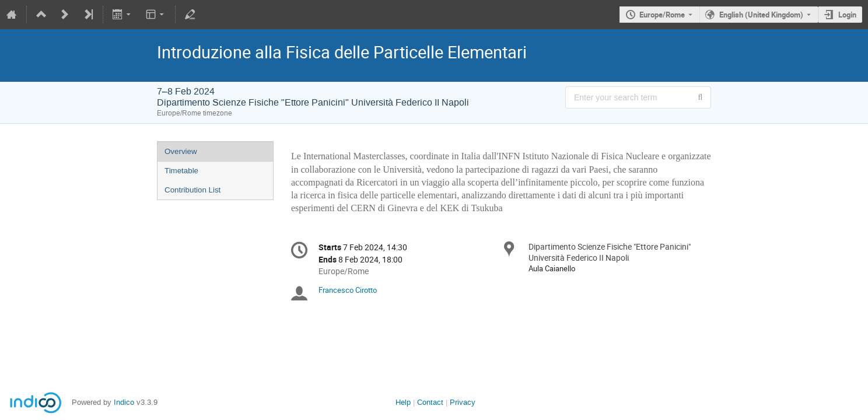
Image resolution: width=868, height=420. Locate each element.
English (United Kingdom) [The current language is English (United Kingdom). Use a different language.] (761, 15)
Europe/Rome (662, 15)
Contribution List (192, 190)
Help (403, 402)
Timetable (181, 171)
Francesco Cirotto (348, 290)
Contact (430, 402)
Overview (181, 151)
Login (847, 15)
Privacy (463, 402)
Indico (124, 402)
